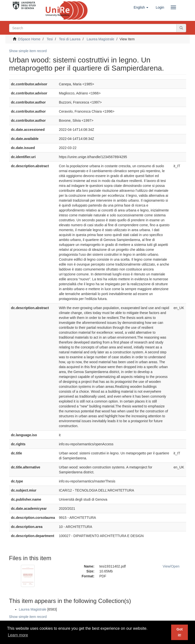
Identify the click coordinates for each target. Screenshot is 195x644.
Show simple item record (28, 51)
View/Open (171, 566)
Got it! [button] (180, 632)
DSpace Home (29, 39)
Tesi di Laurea (70, 39)
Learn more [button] (18, 635)
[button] (141, 7)
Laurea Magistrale (101, 39)
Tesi (50, 39)
